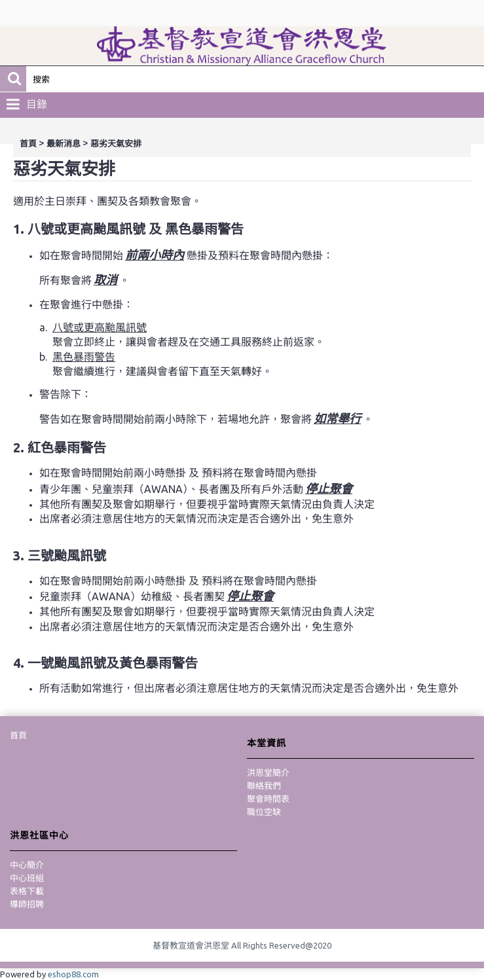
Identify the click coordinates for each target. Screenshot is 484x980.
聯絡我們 (264, 786)
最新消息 (64, 144)
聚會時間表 (268, 799)
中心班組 (27, 878)
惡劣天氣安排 (116, 144)
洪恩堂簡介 (268, 772)
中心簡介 (27, 865)
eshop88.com (73, 974)
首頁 (28, 144)
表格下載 (27, 891)
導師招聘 (27, 904)
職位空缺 (264, 812)
